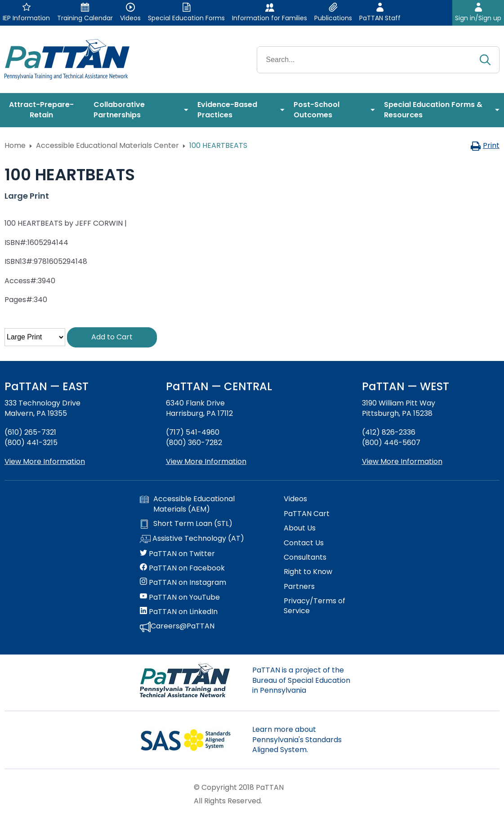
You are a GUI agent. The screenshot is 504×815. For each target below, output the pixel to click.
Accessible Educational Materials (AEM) (187, 504)
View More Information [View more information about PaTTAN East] (45, 461)
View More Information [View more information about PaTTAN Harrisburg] (206, 461)
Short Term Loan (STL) (186, 524)
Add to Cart (112, 337)
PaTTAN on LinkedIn (179, 612)
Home (15, 145)
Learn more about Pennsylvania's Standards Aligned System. (297, 739)
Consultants (305, 557)
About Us (300, 528)
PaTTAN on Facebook (182, 568)
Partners (299, 587)
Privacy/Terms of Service (314, 606)
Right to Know (308, 572)
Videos (295, 499)
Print (485, 145)
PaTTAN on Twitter (177, 554)
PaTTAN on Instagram (183, 583)
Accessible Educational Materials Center (107, 145)
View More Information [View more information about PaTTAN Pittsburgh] (402, 461)
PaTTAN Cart (307, 514)
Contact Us (304, 543)
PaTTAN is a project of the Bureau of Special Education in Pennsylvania (301, 680)
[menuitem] (45, 110)
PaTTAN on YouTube (180, 597)
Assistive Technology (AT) (192, 539)
